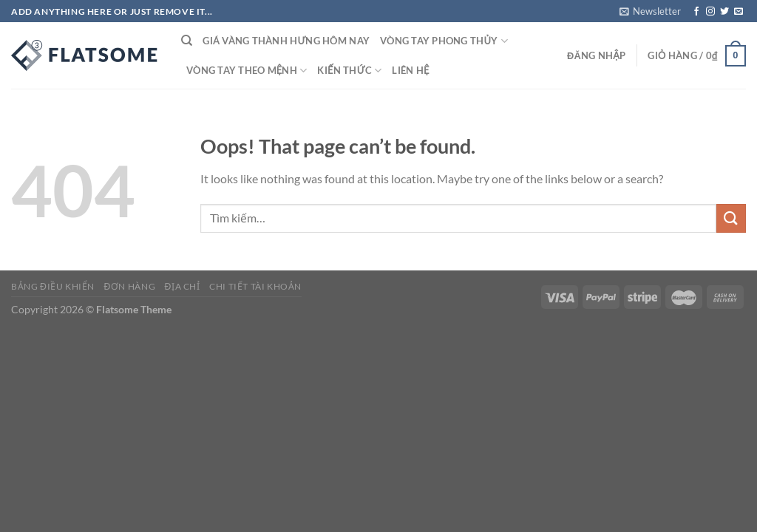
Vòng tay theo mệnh (247, 71)
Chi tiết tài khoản (255, 286)
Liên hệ (410, 70)
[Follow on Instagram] (710, 12)
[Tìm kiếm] (187, 41)
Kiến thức (349, 71)
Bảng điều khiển (53, 286)
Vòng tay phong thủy (444, 41)
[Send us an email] (739, 12)
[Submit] (731, 218)
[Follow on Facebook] (696, 12)
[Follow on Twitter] (724, 12)
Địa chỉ (183, 286)
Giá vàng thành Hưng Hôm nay (286, 41)
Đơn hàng (129, 286)
